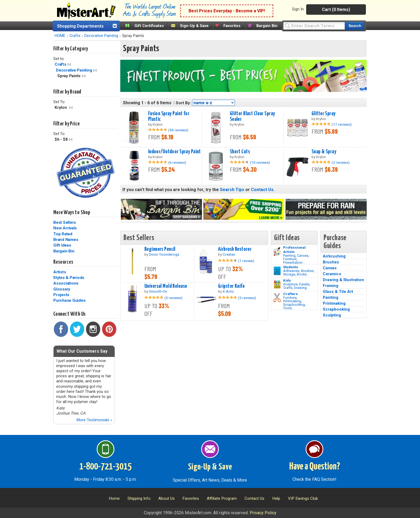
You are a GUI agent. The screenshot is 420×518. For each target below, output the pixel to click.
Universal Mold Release (166, 286)
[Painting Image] (277, 251)
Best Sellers (65, 222)
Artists (60, 272)
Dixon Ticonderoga (164, 254)
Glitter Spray (324, 114)
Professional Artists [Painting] (294, 249)
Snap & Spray (324, 152)
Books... (303, 274)
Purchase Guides (69, 300)
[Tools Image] (277, 298)
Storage (289, 274)
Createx (229, 254)
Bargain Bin (267, 26)
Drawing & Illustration (343, 280)
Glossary (62, 289)
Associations (66, 283)
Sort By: (183, 103)
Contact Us (262, 190)
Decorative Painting (101, 36)
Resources (63, 262)
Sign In (298, 9)
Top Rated (63, 234)
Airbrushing (334, 256)
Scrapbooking (294, 305)
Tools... (289, 308)
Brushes (307, 271)
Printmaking (292, 301)
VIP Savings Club (303, 498)
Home (114, 498)
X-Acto (228, 291)
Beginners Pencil (160, 249)
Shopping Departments (80, 26)
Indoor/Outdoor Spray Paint (175, 152)
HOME (60, 36)
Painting (289, 256)
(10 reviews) (260, 162)
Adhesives (291, 271)
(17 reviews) (342, 124)
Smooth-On (158, 291)
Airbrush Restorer (235, 249)
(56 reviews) (178, 130)
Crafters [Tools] (290, 294)
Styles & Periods (69, 278)
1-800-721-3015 (105, 467)
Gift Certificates (149, 26)
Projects (61, 295)
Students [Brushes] (291, 267)
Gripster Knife (231, 286)
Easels (304, 284)
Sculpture (290, 284)
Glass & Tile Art (338, 292)
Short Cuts (240, 152)
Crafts (75, 36)
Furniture (290, 259)
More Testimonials (94, 420)
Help (276, 498)
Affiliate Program (222, 498)
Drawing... (302, 288)
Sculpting (332, 315)
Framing (331, 286)
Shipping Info (139, 498)
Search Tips (232, 190)
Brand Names (66, 240)
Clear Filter (69, 64)
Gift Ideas (62, 245)
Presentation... (294, 262)
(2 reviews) (341, 162)
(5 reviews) (173, 298)
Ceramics (332, 274)
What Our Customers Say (82, 351)
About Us (166, 498)
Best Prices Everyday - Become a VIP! (227, 11)
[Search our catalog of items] (355, 26)
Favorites (232, 26)
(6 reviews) (177, 162)
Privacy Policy (263, 513)
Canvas (303, 256)
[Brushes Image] (277, 271)
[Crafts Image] (277, 284)
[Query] (314, 26)
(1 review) (246, 261)
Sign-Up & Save (194, 26)
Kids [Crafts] (287, 280)
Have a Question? (315, 467)
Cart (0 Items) (336, 10)
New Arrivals (65, 228)
